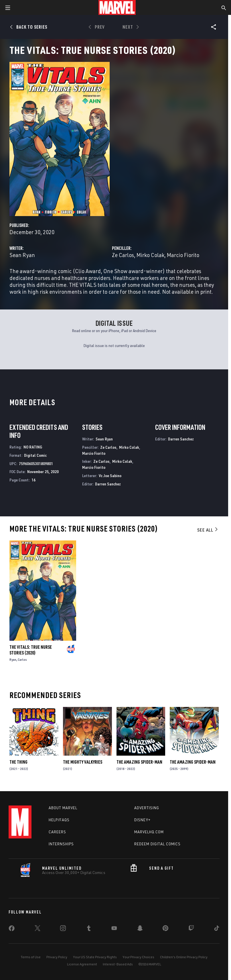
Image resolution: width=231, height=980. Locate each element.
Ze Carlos (123, 255)
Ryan (13, 659)
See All (208, 530)
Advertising (147, 808)
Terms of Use (31, 957)
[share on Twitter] (37, 929)
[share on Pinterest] (165, 929)
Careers (57, 832)
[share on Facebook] (12, 930)
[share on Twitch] (191, 929)
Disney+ (142, 820)
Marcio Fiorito (183, 255)
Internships (61, 844)
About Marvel (63, 808)
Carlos (22, 659)
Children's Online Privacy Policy (184, 957)
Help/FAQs (59, 820)
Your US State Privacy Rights (95, 957)
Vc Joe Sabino (110, 476)
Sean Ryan (22, 255)
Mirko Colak (150, 255)
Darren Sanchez (108, 484)
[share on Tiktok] (217, 929)
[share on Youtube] (114, 929)
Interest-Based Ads (118, 964)
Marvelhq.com (149, 832)
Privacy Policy (57, 957)
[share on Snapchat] (140, 929)
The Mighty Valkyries (83, 762)
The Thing (18, 762)
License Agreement (82, 964)
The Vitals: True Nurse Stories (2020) (31, 650)
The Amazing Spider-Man (139, 762)
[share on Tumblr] (89, 929)
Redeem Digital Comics (157, 844)
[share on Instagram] (63, 929)
